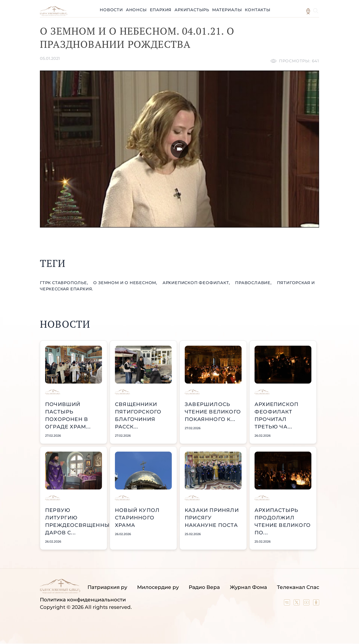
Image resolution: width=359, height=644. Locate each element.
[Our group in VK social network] (288, 604)
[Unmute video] (179, 149)
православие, (254, 283)
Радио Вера (204, 587)
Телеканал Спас (298, 587)
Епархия (161, 10)
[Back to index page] (53, 15)
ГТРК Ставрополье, (65, 283)
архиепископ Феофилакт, (197, 283)
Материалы (227, 10)
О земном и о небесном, (126, 283)
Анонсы (136, 10)
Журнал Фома (248, 587)
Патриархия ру (107, 587)
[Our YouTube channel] (307, 604)
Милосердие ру (158, 587)
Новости (111, 10)
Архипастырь (192, 10)
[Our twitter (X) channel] (297, 604)
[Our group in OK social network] (316, 604)
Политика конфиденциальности (83, 600)
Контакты (258, 10)
